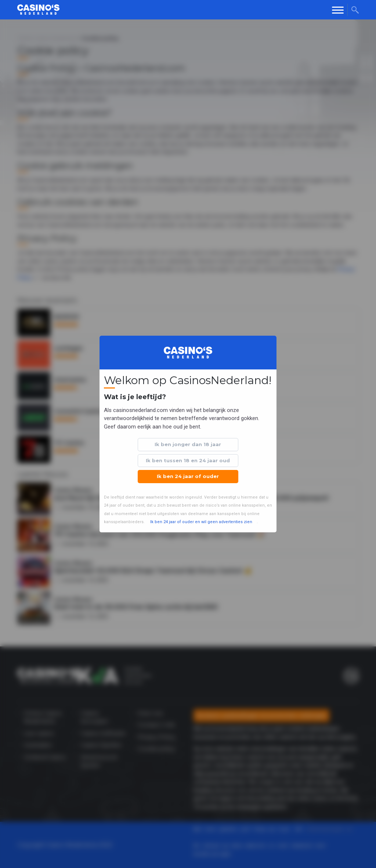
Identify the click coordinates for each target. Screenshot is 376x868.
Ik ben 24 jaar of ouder (188, 476)
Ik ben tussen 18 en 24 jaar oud (188, 460)
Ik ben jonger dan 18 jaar (188, 444)
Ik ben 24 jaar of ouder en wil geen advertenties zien (201, 522)
